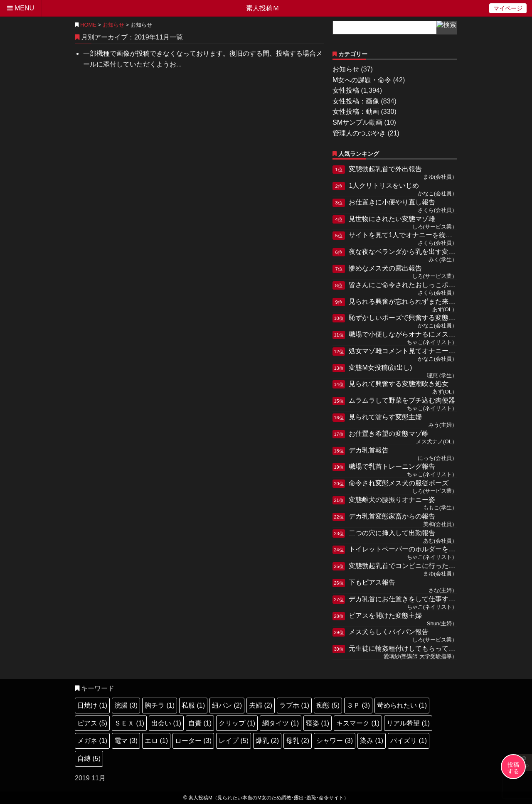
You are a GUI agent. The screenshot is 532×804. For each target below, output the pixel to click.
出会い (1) (166, 723)
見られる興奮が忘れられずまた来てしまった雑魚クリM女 (435, 301)
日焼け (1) (92, 705)
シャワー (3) (335, 741)
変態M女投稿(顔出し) (380, 368)
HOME (86, 25)
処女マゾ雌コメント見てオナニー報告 (405, 351)
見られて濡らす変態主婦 (385, 417)
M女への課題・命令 (362, 80)
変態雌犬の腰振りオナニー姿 (392, 500)
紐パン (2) (227, 705)
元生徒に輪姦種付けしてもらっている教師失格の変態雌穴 (435, 648)
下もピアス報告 (372, 582)
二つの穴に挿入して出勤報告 (392, 533)
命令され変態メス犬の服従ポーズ (399, 483)
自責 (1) (200, 723)
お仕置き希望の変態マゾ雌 (389, 434)
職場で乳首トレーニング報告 (392, 466)
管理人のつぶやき (359, 133)
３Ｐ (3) (358, 705)
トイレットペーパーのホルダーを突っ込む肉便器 (422, 549)
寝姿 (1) (318, 723)
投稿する (513, 768)
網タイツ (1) (281, 723)
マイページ (508, 8)
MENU (21, 8)
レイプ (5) (234, 741)
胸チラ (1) (160, 705)
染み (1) (372, 741)
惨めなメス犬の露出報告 (385, 268)
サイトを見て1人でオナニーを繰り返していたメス (424, 235)
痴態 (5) (328, 705)
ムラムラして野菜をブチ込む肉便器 (402, 400)
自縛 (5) (89, 759)
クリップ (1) (237, 723)
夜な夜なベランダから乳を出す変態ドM (408, 252)
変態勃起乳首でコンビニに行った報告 (405, 566)
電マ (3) (126, 741)
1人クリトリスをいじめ (384, 186)
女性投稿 (346, 90)
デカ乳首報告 (369, 450)
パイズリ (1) (409, 741)
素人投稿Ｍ (263, 8)
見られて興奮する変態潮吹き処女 (399, 384)
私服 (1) (193, 705)
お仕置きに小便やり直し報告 (392, 202)
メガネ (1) (92, 741)
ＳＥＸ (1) (129, 723)
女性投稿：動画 (356, 112)
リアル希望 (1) (408, 723)
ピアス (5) (92, 723)
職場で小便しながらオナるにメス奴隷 (405, 334)
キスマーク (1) (358, 723)
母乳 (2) (298, 741)
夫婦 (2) (261, 705)
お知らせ (113, 25)
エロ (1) (156, 741)
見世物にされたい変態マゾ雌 (392, 219)
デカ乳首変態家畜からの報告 (392, 516)
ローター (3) (193, 741)
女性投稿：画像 (356, 101)
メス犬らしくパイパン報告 (389, 632)
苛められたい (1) (402, 705)
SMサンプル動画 (357, 122)
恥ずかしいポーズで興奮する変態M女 (405, 318)
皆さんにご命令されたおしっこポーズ (405, 285)
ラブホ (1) (294, 705)
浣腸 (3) (126, 705)
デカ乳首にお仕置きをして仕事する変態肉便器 (419, 599)
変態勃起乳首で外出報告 (385, 169)
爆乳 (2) (267, 741)
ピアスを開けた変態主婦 (385, 616)
